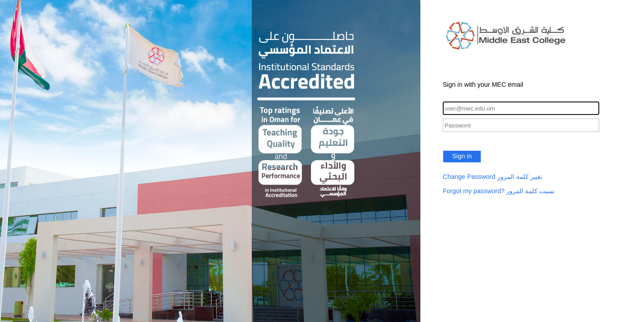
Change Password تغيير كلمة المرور (493, 177)
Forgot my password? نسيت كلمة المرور (499, 191)
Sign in (462, 156)
